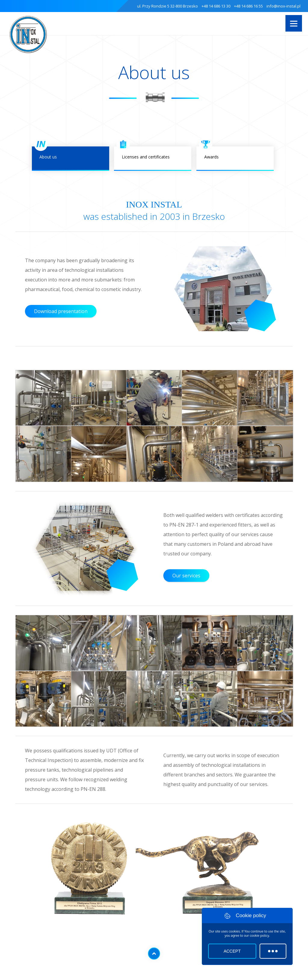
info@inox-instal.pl (283, 6)
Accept (232, 951)
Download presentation (61, 311)
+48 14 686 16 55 (248, 6)
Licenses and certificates (153, 158)
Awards (235, 158)
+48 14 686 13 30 (216, 6)
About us (71, 158)
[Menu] (294, 23)
